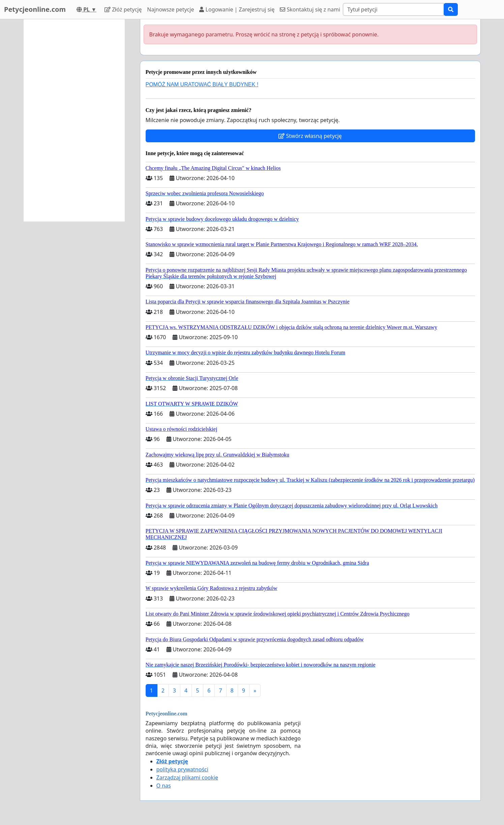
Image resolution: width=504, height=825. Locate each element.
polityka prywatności (182, 769)
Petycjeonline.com (35, 9)
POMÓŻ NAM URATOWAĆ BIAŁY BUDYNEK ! (202, 84)
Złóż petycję (123, 9)
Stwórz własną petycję (310, 136)
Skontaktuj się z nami (310, 9)
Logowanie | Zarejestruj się (237, 9)
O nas (164, 786)
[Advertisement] (74, 120)
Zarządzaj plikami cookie (187, 777)
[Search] (393, 9)
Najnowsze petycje (170, 9)
